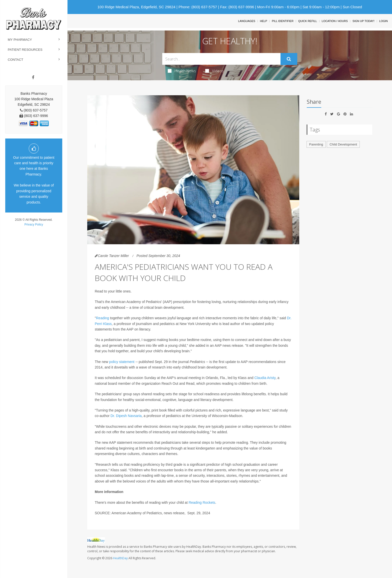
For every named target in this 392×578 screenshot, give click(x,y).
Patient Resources (25, 50)
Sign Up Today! (363, 21)
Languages (246, 21)
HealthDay (120, 558)
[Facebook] (33, 77)
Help (264, 21)
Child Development (343, 144)
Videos (214, 71)
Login (383, 21)
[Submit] (289, 59)
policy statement (122, 362)
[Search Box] (221, 59)
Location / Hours (335, 21)
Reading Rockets (202, 502)
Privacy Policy (34, 224)
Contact (15, 60)
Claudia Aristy (265, 378)
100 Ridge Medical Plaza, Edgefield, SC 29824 (136, 7)
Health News (182, 71)
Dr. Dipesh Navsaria (126, 416)
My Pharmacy (20, 40)
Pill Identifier (282, 21)
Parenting (316, 144)
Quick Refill (308, 21)
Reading (102, 318)
